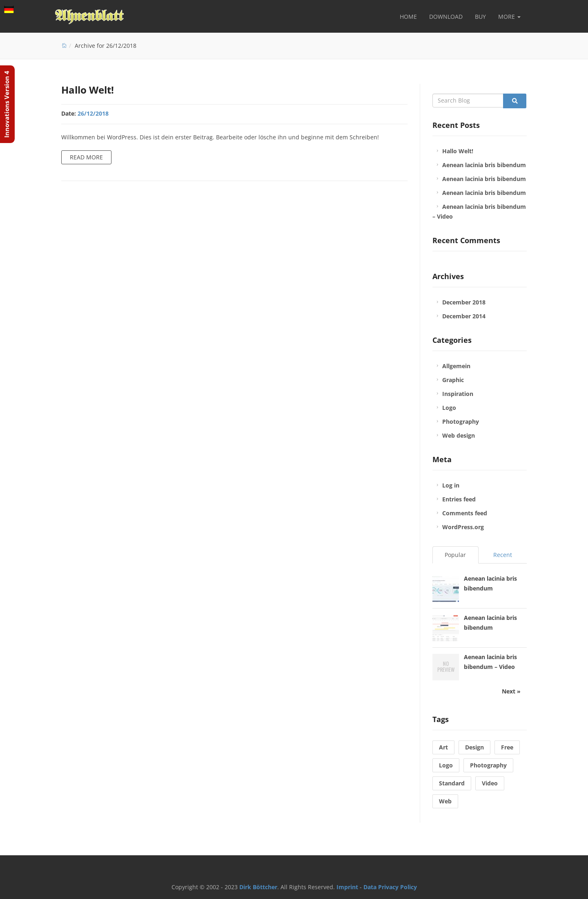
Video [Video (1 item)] (490, 783)
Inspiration (458, 394)
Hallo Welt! (88, 90)
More (509, 17)
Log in (451, 485)
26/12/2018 (93, 113)
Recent (503, 555)
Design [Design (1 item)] (474, 747)
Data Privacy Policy (390, 887)
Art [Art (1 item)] (443, 747)
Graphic (453, 380)
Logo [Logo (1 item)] (446, 765)
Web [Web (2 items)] (445, 801)
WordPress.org (463, 527)
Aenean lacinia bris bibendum (484, 165)
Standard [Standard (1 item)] (452, 783)
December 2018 (464, 302)
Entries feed (459, 499)
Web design (459, 435)
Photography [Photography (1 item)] (488, 765)
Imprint (347, 887)
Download (446, 17)
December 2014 (464, 316)
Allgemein (456, 366)
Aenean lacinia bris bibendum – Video (479, 211)
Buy (480, 17)
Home (408, 17)
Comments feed (465, 513)
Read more (86, 157)
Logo (449, 408)
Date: (69, 113)
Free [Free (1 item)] (507, 747)
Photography (461, 422)
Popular (455, 555)
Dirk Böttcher (258, 887)
